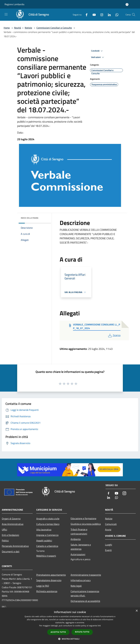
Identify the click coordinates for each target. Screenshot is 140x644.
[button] (70, 639)
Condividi (97, 51)
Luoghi (109, 545)
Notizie (28, 28)
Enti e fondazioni (10, 535)
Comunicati (111, 524)
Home (7, 28)
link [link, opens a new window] (99, 626)
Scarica (114, 335)
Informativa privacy (81, 580)
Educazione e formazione (83, 518)
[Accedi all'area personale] (127, 4)
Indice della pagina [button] (30, 218)
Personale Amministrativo (15, 546)
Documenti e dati (11, 551)
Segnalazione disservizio (49, 580)
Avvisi (108, 530)
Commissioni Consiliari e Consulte (54, 28)
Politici (5, 541)
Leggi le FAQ (43, 586)
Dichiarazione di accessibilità (85, 601)
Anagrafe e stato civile (48, 519)
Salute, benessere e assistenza (81, 547)
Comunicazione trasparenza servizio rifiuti (85, 593)
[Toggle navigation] (6, 14)
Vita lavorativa (44, 530)
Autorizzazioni (78, 554)
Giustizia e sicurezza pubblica (86, 524)
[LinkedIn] (108, 15)
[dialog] (70, 626)
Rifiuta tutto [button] (82, 632)
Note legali (76, 586)
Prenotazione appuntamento (51, 575)
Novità (18, 28)
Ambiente (76, 539)
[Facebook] (85, 15)
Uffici (4, 530)
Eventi (108, 550)
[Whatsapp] (116, 15)
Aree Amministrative (13, 524)
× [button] (137, 611)
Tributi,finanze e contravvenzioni (79, 532)
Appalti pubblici (44, 541)
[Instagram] (101, 15)
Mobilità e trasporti (46, 556)
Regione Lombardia (14, 4)
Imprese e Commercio (47, 535)
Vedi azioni (98, 57)
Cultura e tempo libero (48, 524)
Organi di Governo (11, 519)
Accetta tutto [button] (58, 632)
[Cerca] (134, 15)
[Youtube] (93, 15)
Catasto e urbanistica (47, 546)
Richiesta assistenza (47, 591)
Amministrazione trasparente (86, 575)
